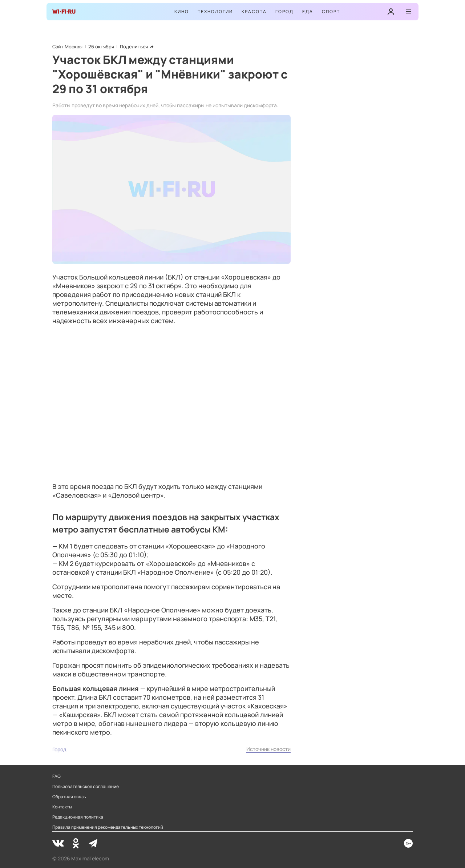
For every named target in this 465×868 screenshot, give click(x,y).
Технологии (215, 11)
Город (284, 11)
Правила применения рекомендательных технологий (108, 827)
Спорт (331, 11)
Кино (182, 11)
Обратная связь (69, 797)
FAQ (56, 776)
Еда (308, 11)
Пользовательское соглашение (86, 787)
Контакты (62, 807)
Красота (254, 11)
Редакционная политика (78, 817)
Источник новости (268, 749)
